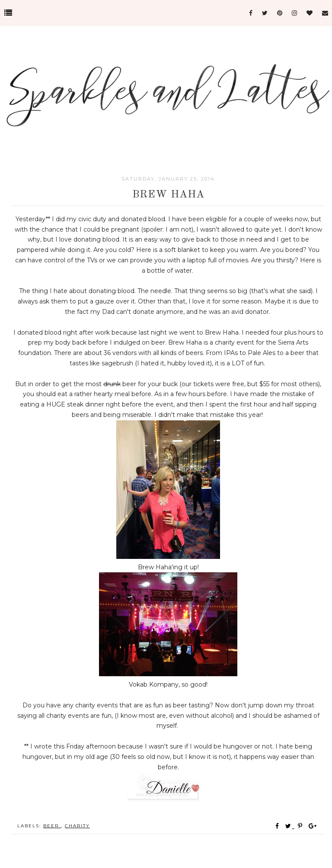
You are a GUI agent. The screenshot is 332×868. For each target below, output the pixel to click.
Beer (52, 826)
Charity (77, 826)
